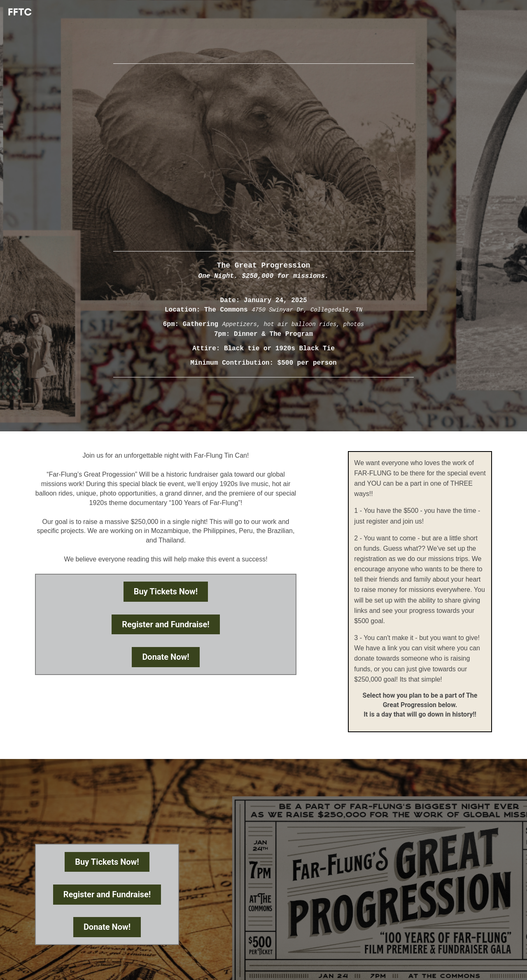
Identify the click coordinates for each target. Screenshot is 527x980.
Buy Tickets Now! (166, 591)
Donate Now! (166, 657)
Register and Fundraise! (166, 624)
